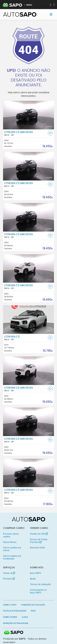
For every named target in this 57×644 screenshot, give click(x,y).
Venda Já (9, 573)
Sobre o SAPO (10, 605)
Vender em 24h (39, 534)
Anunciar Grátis (37, 548)
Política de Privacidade (15, 611)
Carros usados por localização (12, 557)
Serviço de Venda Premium (39, 541)
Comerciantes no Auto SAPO (38, 591)
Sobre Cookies (10, 617)
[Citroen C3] (29, 320)
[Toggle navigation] (51, 14)
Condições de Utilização (33, 605)
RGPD (33, 611)
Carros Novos (10, 542)
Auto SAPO (36, 573)
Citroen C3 (26, 338)
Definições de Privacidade (16, 623)
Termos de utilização (40, 584)
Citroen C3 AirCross (26, 133)
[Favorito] (50, 133)
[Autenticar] (50, 5)
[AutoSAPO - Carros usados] (20, 14)
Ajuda (33, 579)
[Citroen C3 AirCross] (29, 115)
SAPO (14, 633)
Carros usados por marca (12, 549)
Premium (9, 579)
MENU (29, 5)
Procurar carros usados (11, 535)
